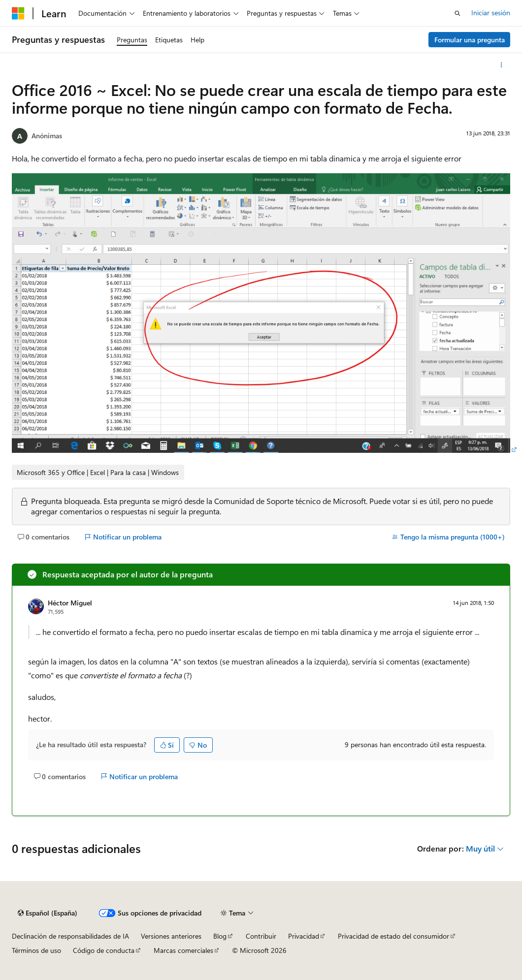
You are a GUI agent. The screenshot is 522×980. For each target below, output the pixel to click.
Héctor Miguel (70, 603)
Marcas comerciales (183, 950)
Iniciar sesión (491, 13)
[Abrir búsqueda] (457, 13)
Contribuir (261, 936)
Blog (220, 936)
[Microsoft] (18, 13)
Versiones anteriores (171, 936)
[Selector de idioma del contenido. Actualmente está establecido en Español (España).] (48, 913)
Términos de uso (36, 950)
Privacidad (304, 936)
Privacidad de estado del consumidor (393, 936)
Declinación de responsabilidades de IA (70, 936)
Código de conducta (104, 950)
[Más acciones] (502, 65)
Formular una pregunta (470, 40)
